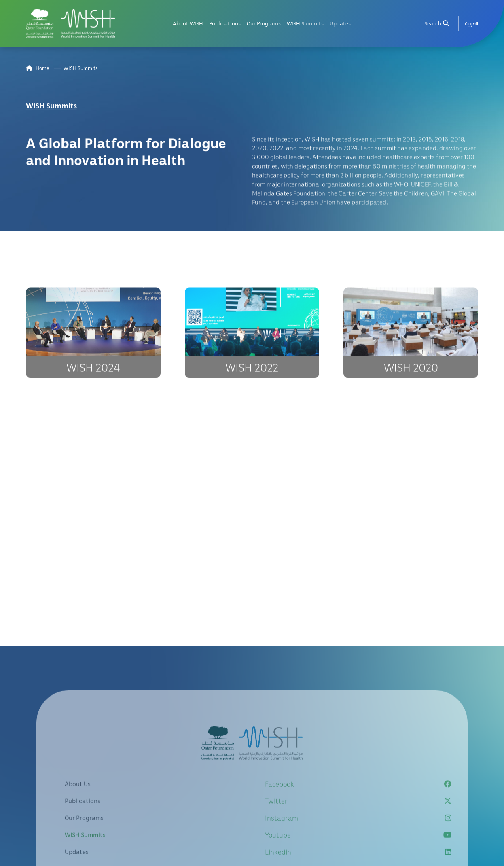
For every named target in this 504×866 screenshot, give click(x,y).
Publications (225, 22)
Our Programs (264, 22)
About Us (78, 797)
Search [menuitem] (436, 22)
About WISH (188, 22)
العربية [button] (471, 22)
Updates (340, 22)
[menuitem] (471, 22)
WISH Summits (305, 22)
